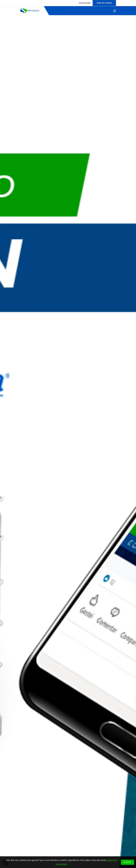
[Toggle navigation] (115, 11)
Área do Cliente (104, 3)
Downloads (85, 3)
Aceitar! (128, 862)
